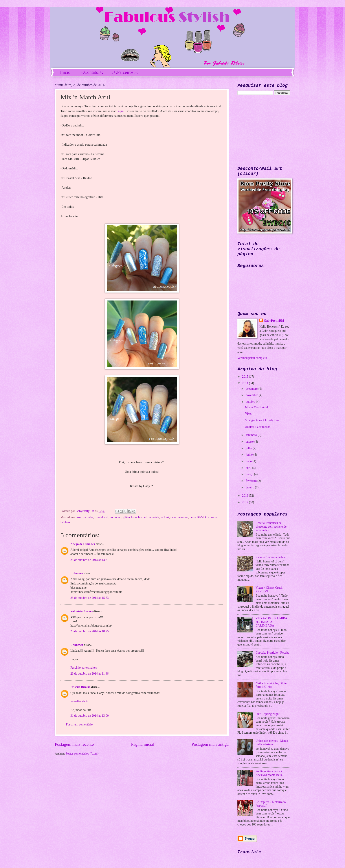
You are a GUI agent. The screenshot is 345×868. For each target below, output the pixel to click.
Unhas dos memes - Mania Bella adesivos (272, 743)
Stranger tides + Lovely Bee (262, 420)
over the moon (179, 517)
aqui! (121, 111)
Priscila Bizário (80, 687)
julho (249, 448)
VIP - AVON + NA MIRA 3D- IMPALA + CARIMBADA (271, 622)
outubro (251, 402)
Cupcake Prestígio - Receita (273, 653)
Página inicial (143, 744)
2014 (245, 383)
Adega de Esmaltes (83, 544)
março (250, 474)
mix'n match (152, 517)
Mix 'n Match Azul (256, 407)
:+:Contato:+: (91, 72)
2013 (245, 496)
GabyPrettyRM (85, 511)
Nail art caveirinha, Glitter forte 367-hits (272, 685)
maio (249, 461)
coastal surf (101, 517)
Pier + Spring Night (268, 714)
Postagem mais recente (74, 744)
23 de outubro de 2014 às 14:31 (90, 560)
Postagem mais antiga (210, 744)
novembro (252, 395)
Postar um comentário (79, 724)
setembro (252, 435)
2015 (245, 377)
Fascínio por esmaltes (84, 668)
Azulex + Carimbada (258, 427)
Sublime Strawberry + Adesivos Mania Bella (269, 773)
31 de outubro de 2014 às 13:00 (90, 716)
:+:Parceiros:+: (125, 72)
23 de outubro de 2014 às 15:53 (90, 598)
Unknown (77, 573)
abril (249, 468)
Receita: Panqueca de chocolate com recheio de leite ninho (271, 527)
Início (65, 72)
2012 (245, 502)
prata (193, 517)
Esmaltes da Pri (80, 701)
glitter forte (130, 517)
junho (250, 455)
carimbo (88, 517)
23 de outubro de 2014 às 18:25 (90, 631)
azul (79, 517)
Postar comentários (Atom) (82, 754)
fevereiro (252, 481)
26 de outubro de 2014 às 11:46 (89, 674)
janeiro (250, 487)
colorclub (116, 517)
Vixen (249, 414)
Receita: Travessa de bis (270, 557)
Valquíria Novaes (82, 611)
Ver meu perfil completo (252, 358)
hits (140, 517)
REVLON (203, 517)
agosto (250, 442)
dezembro (252, 389)
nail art (165, 517)
